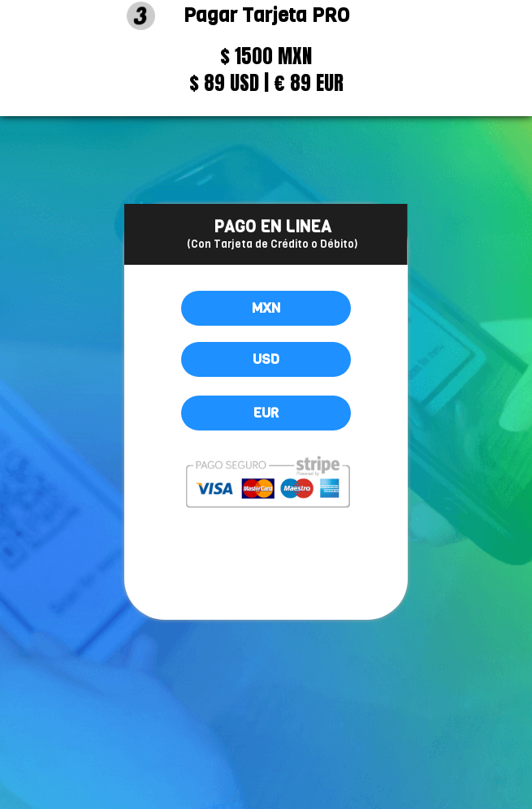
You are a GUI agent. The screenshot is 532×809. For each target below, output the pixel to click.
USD (266, 359)
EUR (266, 413)
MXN (266, 308)
